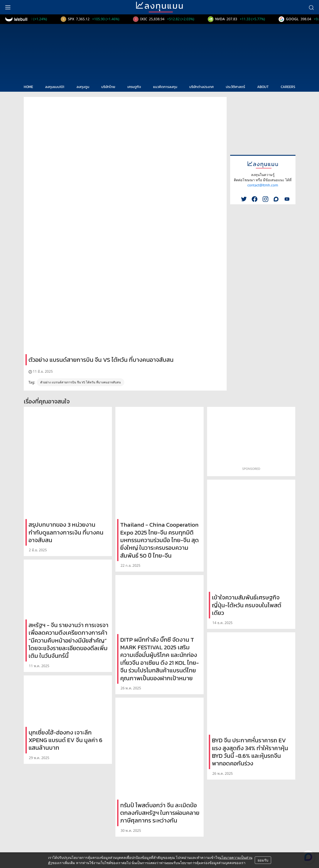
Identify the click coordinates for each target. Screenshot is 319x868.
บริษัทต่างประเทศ (201, 87)
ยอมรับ (263, 860)
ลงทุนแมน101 (55, 87)
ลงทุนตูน (83, 87)
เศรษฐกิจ (134, 87)
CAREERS (288, 87)
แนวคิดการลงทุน (165, 87)
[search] (311, 7)
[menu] (8, 7)
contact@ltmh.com (263, 185)
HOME (28, 87)
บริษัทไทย (108, 87)
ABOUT (263, 87)
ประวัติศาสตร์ (235, 87)
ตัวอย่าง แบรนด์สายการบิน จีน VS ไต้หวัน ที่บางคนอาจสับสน (80, 382)
